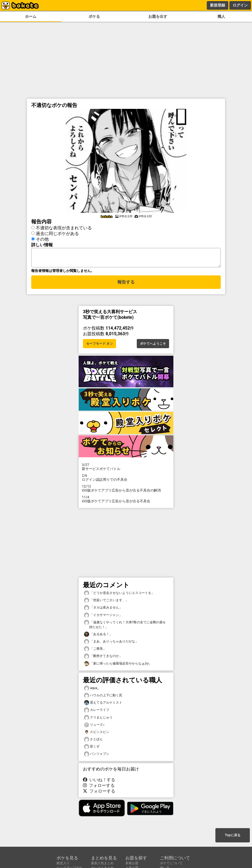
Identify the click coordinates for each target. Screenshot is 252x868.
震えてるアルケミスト (103, 704)
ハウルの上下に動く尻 (103, 697)
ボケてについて (171, 863)
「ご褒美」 (95, 650)
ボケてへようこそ (153, 345)
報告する (126, 284)
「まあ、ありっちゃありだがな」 (111, 643)
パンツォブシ (97, 755)
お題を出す (158, 17)
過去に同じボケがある (57, 233)
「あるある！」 (98, 636)
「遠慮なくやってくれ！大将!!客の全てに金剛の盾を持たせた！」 (125, 626)
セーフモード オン (99, 345)
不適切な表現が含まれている (64, 227)
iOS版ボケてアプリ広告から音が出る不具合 (126, 501)
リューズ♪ (94, 726)
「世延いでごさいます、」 (106, 602)
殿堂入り (63, 863)
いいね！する (99, 781)
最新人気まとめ (102, 863)
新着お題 (132, 863)
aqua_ (91, 690)
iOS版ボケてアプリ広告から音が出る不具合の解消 (126, 490)
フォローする (99, 787)
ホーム (31, 17)
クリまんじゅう (98, 719)
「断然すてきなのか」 (103, 658)
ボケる (94, 17)
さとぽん (93, 741)
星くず (92, 748)
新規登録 (218, 5)
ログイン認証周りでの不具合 (126, 479)
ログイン (240, 5)
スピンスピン (97, 734)
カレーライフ (97, 712)
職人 (221, 17)
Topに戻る (232, 836)
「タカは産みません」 (103, 609)
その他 (42, 238)
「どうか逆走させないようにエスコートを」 (119, 595)
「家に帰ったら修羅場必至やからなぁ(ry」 (118, 665)
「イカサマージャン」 (103, 617)
